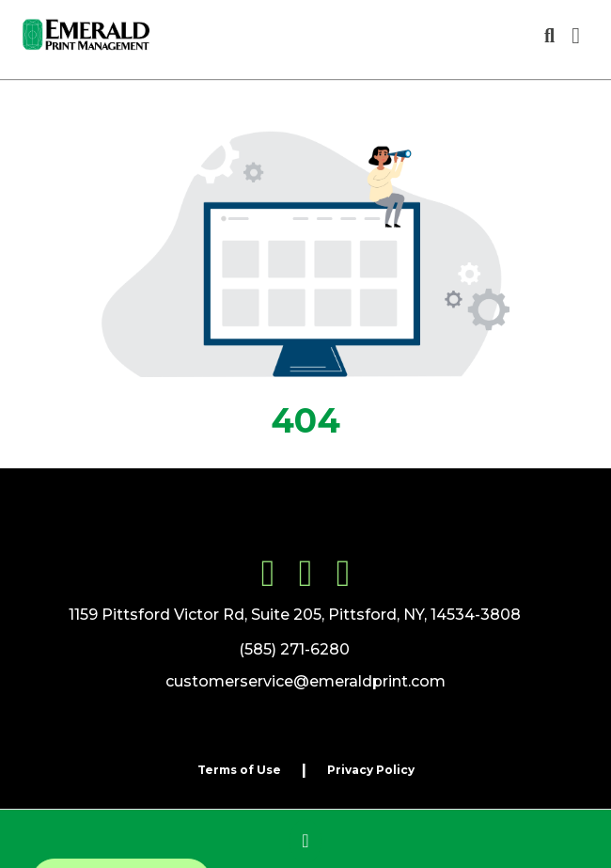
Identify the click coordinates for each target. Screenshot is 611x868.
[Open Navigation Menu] (576, 36)
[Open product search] (549, 36)
